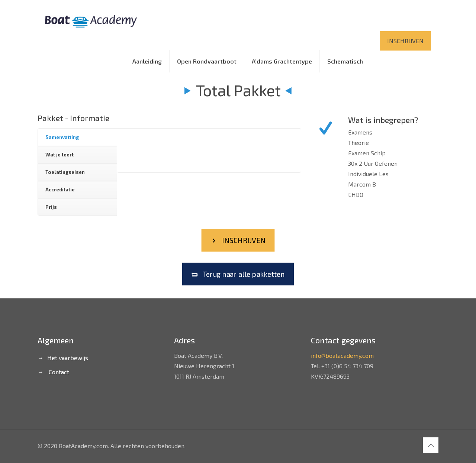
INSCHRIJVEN (405, 41)
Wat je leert (59, 155)
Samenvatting (62, 137)
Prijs (51, 207)
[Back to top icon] (431, 445)
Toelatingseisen (65, 172)
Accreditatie (60, 190)
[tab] (77, 137)
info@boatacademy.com (342, 355)
